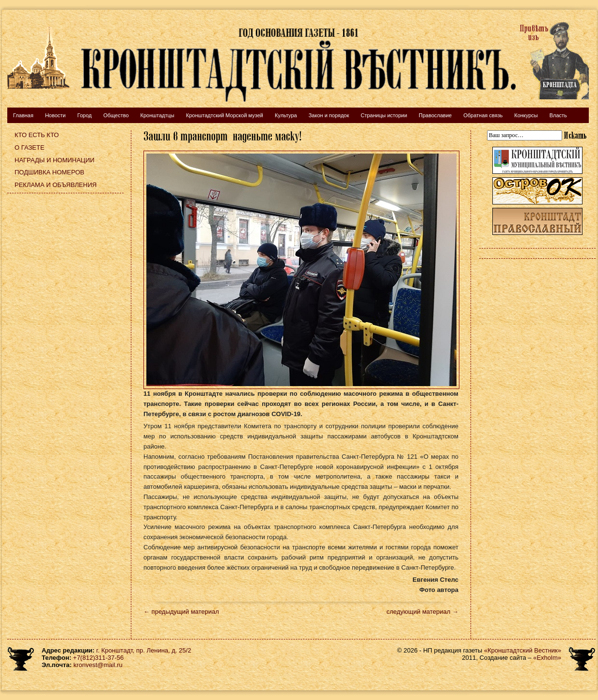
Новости (55, 115)
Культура (286, 115)
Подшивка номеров (49, 172)
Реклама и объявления (56, 185)
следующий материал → (422, 612)
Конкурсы (526, 115)
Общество (116, 115)
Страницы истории (384, 115)
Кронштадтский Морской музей (225, 115)
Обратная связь (483, 115)
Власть (558, 115)
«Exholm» (547, 658)
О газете (30, 148)
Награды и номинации (55, 160)
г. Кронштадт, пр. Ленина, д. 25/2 (144, 650)
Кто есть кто (37, 135)
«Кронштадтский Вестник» (523, 650)
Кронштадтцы (157, 115)
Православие (435, 115)
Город (84, 115)
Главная (23, 115)
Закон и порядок (329, 115)
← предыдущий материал (181, 612)
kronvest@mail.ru (98, 665)
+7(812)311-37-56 (98, 658)
